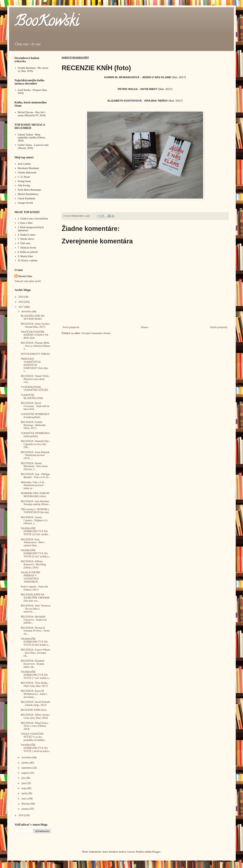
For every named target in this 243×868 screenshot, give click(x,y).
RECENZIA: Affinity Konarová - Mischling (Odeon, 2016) (33, 564)
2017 (21, 307)
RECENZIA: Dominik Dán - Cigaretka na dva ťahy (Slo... (35, 444)
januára (25, 809)
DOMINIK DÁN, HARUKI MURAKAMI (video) (35, 495)
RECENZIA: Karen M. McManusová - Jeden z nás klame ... (34, 694)
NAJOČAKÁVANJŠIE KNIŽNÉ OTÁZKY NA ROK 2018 (35, 335)
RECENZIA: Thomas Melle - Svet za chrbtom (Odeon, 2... (36, 346)
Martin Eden (25, 276)
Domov (145, 327)
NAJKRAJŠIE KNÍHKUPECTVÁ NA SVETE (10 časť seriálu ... (36, 531)
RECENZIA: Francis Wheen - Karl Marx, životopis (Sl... (35, 653)
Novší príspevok (71, 327)
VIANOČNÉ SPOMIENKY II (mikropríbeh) (35, 416)
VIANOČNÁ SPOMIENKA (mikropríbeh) (35, 435)
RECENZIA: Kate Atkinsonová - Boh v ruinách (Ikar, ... (33, 543)
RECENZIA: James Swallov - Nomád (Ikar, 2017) (35, 325)
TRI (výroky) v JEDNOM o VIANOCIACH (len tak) (35, 511)
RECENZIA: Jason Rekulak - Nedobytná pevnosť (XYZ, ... (35, 455)
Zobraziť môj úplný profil (28, 281)
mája (24, 788)
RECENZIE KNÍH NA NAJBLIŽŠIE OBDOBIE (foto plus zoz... (35, 598)
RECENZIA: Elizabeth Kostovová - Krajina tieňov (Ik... (33, 664)
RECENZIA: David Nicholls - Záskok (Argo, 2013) (36, 704)
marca (25, 799)
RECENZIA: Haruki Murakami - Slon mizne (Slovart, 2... (34, 466)
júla (24, 778)
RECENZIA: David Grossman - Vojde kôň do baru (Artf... (35, 406)
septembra (27, 768)
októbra (26, 763)
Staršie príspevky (219, 327)
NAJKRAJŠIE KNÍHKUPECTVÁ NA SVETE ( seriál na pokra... (36, 748)
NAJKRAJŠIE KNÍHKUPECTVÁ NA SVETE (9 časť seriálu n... (36, 553)
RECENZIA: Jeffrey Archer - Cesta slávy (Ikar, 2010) (36, 716)
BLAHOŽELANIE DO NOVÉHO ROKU (33, 317)
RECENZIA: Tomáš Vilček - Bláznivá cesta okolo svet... (35, 379)
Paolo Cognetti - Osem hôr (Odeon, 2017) (34, 588)
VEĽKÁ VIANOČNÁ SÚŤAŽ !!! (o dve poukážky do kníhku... (34, 737)
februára (26, 804)
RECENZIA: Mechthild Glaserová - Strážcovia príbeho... (34, 620)
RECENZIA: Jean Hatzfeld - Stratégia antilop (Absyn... (36, 503)
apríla (25, 793)
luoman (131, 852)
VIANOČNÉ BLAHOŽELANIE (32, 397)
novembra (27, 757)
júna (24, 783)
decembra (27, 311)
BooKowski (47, 22)
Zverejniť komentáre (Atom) (96, 333)
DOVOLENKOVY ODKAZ (35, 354)
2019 (21, 297)
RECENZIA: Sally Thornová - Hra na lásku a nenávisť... (36, 609)
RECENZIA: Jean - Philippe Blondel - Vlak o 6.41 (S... (36, 476)
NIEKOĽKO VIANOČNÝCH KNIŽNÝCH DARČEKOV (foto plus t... (34, 365)
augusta (26, 773)
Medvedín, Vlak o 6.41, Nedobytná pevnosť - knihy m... (33, 485)
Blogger (156, 852)
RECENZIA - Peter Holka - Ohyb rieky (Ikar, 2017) (35, 684)
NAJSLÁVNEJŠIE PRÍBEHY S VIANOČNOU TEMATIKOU (31, 577)
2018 (21, 302)
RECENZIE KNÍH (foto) (34, 710)
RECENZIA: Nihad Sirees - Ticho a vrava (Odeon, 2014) (35, 726)
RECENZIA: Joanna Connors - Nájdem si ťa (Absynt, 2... (34, 520)
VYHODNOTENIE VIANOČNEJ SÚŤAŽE (35, 389)
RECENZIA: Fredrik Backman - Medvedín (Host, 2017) (33, 425)
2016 (21, 815)
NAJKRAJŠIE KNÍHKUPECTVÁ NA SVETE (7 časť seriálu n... (36, 675)
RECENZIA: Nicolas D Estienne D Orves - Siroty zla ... (35, 631)
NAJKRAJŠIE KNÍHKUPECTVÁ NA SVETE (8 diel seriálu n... (35, 642)
